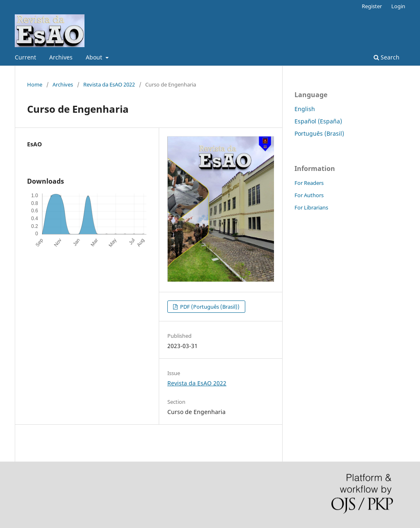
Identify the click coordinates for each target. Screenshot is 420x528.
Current (25, 57)
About (95, 57)
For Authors (309, 195)
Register (372, 6)
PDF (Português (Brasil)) (209, 307)
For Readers (309, 183)
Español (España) (318, 121)
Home (35, 84)
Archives (61, 57)
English (305, 109)
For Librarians (311, 207)
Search (387, 57)
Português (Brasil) (319, 133)
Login (398, 6)
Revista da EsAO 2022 (109, 84)
